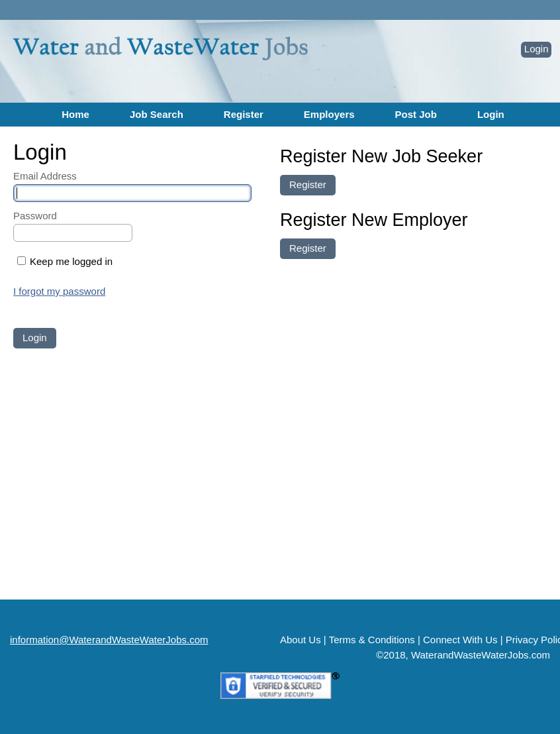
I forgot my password (59, 291)
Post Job (416, 114)
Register (244, 114)
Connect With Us (460, 640)
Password (35, 216)
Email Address (45, 176)
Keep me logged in (71, 261)
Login (537, 49)
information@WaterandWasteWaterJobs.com (109, 640)
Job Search (157, 114)
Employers (329, 114)
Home (75, 114)
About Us (301, 640)
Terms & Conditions (372, 640)
